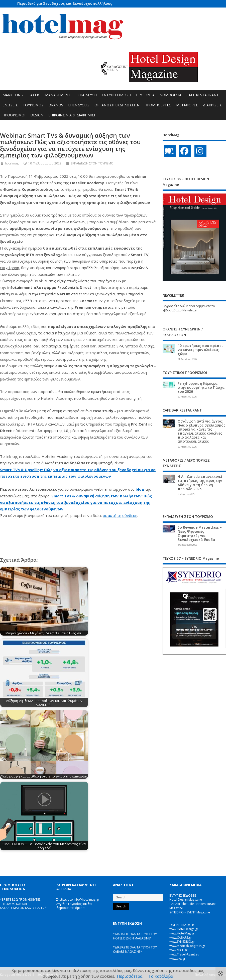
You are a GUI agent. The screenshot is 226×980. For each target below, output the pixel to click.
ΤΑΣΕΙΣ (34, 95)
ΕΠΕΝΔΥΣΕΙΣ (79, 105)
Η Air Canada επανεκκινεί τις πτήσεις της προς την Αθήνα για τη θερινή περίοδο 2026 (200, 483)
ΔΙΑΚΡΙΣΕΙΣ (212, 105)
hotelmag (12, 163)
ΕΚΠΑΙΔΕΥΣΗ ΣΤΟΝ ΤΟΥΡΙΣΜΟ (92, 163)
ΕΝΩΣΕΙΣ (10, 105)
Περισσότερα (130, 976)
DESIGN (37, 115)
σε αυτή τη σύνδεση (120, 515)
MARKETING (13, 95)
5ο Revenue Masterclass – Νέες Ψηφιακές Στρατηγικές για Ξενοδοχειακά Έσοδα (200, 534)
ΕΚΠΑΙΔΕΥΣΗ (86, 95)
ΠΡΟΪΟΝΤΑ (145, 95)
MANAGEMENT (58, 95)
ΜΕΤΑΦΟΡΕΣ (187, 105)
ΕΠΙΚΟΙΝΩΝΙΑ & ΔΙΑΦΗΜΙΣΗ (72, 115)
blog (140, 489)
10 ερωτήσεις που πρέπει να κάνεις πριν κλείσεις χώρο (200, 350)
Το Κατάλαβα (161, 976)
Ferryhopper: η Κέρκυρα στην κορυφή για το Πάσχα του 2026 (201, 387)
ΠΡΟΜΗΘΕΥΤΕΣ (158, 105)
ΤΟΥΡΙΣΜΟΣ (33, 105)
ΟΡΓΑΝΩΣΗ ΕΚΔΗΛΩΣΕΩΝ (117, 105)
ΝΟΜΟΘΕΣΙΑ (171, 95)
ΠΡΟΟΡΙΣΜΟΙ (14, 115)
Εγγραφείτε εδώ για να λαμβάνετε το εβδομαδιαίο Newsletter (189, 308)
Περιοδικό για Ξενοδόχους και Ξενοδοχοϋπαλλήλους (65, 3)
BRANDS (56, 105)
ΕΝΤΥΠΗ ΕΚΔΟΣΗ (116, 95)
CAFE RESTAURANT (203, 95)
